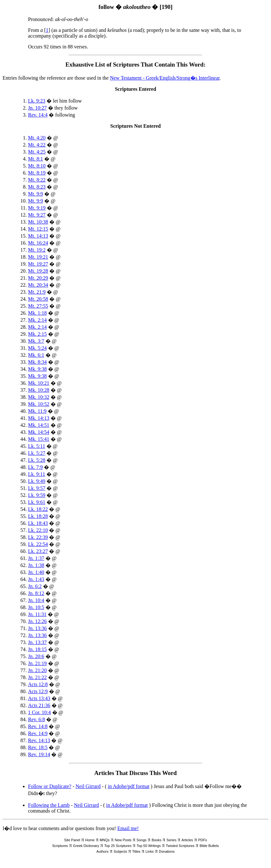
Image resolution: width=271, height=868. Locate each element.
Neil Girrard (88, 786)
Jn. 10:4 (36, 600)
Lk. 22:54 (38, 544)
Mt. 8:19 (37, 173)
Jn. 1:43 (36, 579)
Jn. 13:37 (37, 642)
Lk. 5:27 (37, 453)
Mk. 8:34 (37, 362)
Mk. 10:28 (39, 390)
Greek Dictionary (86, 846)
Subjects (120, 851)
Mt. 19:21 (38, 257)
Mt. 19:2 (37, 250)
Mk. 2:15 (37, 334)
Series (171, 840)
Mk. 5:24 (37, 348)
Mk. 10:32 (39, 397)
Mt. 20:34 (38, 285)
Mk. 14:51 (39, 425)
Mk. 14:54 (39, 432)
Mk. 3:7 (36, 341)
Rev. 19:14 (39, 754)
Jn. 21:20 (37, 670)
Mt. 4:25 (37, 152)
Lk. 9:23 (37, 101)
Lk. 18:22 (38, 509)
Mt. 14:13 (38, 236)
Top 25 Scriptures (118, 846)
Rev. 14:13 (39, 740)
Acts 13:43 (39, 698)
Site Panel (72, 840)
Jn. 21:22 (37, 677)
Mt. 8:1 (36, 159)
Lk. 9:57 (37, 488)
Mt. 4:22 (37, 145)
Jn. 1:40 (36, 572)
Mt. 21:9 (37, 292)
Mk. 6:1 (36, 355)
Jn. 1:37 (36, 558)
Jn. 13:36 (37, 628)
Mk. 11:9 (37, 411)
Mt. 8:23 (37, 187)
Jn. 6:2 (35, 586)
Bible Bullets (209, 846)
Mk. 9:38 (37, 369)
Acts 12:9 (38, 691)
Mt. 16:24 (38, 243)
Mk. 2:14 (37, 320)
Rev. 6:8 (36, 719)
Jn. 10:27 (37, 108)
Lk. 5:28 (37, 460)
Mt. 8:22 (37, 180)
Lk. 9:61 (37, 502)
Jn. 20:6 (36, 656)
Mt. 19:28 (38, 271)
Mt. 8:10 (37, 166)
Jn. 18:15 (37, 649)
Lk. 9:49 (37, 481)
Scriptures (60, 846)
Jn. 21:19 (37, 663)
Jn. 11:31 (37, 614)
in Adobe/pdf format (129, 786)
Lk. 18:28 (38, 516)
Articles (187, 840)
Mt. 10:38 (38, 222)
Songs (142, 840)
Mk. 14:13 (39, 418)
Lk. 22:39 (38, 537)
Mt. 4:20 (37, 138)
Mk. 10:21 (39, 383)
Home (90, 840)
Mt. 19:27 (38, 264)
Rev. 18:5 (38, 747)
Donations (167, 851)
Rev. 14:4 (38, 115)
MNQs (105, 840)
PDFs (203, 840)
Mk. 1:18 (37, 313)
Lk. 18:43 (38, 523)
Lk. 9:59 (37, 495)
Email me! (128, 828)
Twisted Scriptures (180, 846)
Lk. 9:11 (37, 474)
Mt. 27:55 (38, 306)
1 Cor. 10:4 (39, 712)
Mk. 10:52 (39, 404)
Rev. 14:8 (38, 726)
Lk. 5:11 (37, 446)
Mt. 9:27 (37, 215)
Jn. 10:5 (36, 607)
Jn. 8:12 (36, 593)
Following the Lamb (49, 805)
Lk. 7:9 (35, 467)
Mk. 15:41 (39, 439)
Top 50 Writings (149, 846)
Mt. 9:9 (36, 194)
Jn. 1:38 (36, 565)
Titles (136, 851)
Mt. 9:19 (37, 208)
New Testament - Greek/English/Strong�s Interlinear (165, 78)
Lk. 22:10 (38, 530)
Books (157, 840)
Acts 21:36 (39, 705)
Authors (103, 851)
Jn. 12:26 (37, 621)
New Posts (123, 840)
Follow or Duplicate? (50, 786)
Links (150, 851)
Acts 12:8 (38, 684)
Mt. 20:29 (38, 278)
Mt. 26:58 (38, 299)
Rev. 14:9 (38, 733)
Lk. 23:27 (38, 551)
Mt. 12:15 (38, 229)
